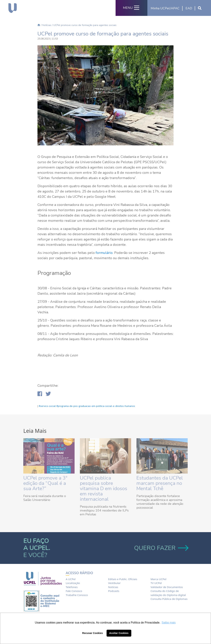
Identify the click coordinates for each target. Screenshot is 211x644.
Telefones (72, 587)
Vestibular (114, 583)
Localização (73, 583)
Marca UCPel (158, 579)
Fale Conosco (74, 591)
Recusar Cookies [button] (93, 633)
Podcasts (114, 591)
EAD (189, 8)
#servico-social (47, 406)
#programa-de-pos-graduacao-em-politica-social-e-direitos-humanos (96, 406)
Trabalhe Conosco (77, 595)
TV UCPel (156, 583)
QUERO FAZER (161, 548)
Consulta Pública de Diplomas (169, 599)
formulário (104, 253)
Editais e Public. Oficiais (123, 579)
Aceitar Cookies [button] (119, 633)
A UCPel (71, 579)
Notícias (47, 25)
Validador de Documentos (167, 587)
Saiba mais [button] (169, 623)
